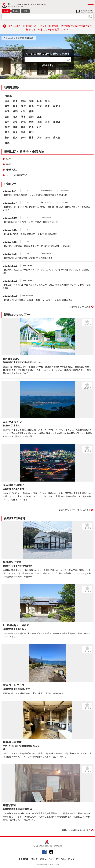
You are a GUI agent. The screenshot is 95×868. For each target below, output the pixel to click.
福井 (7, 122)
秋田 (31, 101)
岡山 (23, 127)
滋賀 (15, 122)
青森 (7, 101)
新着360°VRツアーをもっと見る (75, 510)
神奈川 (57, 106)
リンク (34, 859)
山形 (39, 101)
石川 (15, 117)
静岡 (31, 111)
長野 (15, 111)
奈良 (47, 122)
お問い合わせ (47, 859)
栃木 (15, 106)
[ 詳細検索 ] (47, 65)
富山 (7, 117)
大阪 (31, 122)
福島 (47, 101)
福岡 (7, 137)
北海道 (8, 96)
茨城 (23, 106)
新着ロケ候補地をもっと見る (76, 830)
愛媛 (23, 132)
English (16, 11)
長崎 (23, 137)
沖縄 (7, 143)
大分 (39, 137)
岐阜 (23, 117)
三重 (39, 117)
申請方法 (11, 170)
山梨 (23, 111)
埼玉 (47, 106)
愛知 (31, 117)
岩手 (15, 101)
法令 (9, 159)
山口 (39, 127)
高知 (31, 132)
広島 (31, 127)
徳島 (7, 132)
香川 (15, 132)
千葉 (39, 106)
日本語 (6, 11)
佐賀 (15, 137)
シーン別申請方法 (17, 175)
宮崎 (47, 137)
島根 (15, 127)
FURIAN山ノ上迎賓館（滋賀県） (19, 38)
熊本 (31, 137)
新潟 (7, 111)
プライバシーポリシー (66, 859)
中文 (25, 11)
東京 (7, 106)
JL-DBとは (23, 859)
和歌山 (57, 122)
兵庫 (39, 122)
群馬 (31, 106)
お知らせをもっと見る (80, 307)
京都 (23, 122)
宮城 (23, 101)
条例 (9, 164)
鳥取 (7, 127)
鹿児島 (57, 137)
